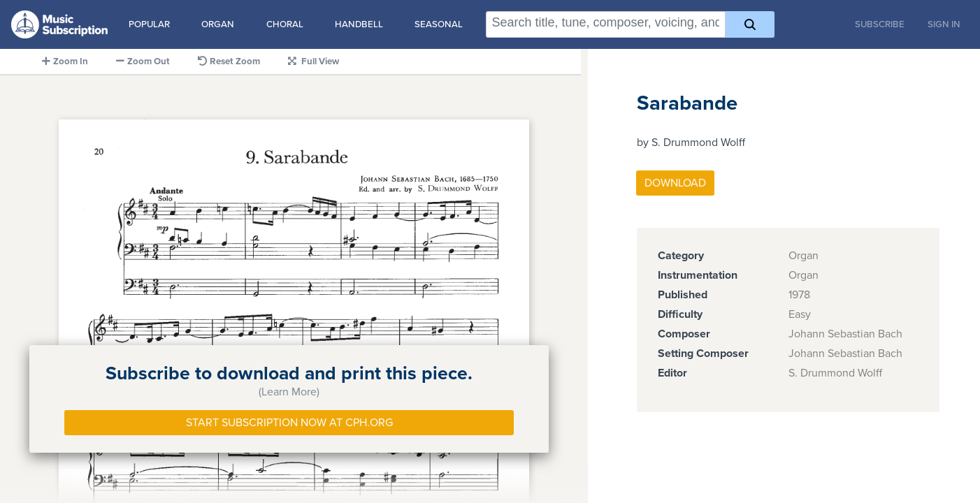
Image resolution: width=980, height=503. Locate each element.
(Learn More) (289, 392)
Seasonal (439, 24)
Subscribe (880, 24)
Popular (149, 24)
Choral (285, 24)
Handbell (359, 24)
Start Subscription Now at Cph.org (289, 423)
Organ (218, 24)
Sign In (944, 24)
